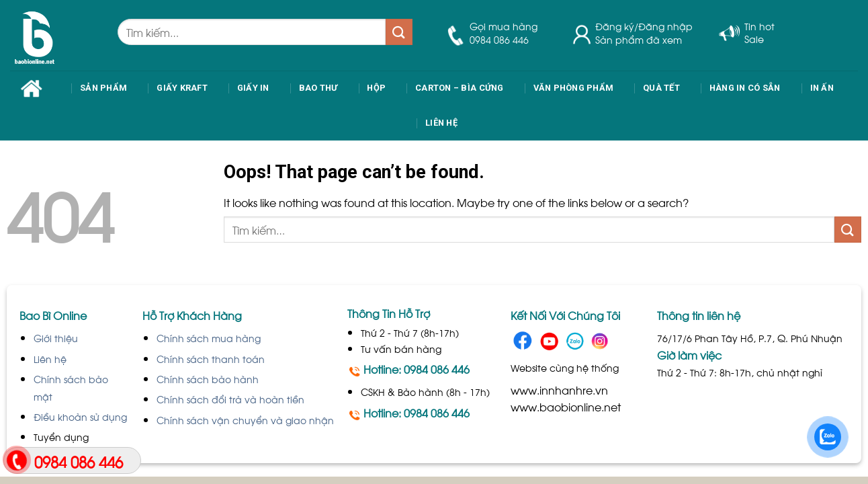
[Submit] (399, 32)
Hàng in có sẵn (745, 88)
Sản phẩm (103, 88)
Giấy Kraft (182, 88)
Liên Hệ (441, 123)
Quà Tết (661, 88)
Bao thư (318, 88)
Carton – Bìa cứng (459, 88)
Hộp (376, 88)
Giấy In (253, 88)
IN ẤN (822, 88)
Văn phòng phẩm (574, 88)
